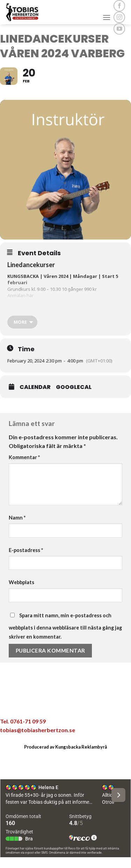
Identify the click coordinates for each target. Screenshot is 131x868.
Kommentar (24, 457)
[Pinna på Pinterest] (87, 705)
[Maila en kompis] (73, 705)
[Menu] (107, 17)
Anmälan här (20, 295)
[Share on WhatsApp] (29, 705)
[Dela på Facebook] (43, 705)
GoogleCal (74, 387)
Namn (17, 518)
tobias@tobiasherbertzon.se (38, 730)
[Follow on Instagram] (119, 17)
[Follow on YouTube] (119, 29)
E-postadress (26, 550)
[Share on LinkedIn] (102, 705)
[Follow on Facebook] (119, 6)
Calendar (35, 387)
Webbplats (21, 582)
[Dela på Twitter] (58, 705)
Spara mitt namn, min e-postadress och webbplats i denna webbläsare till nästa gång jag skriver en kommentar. (65, 626)
